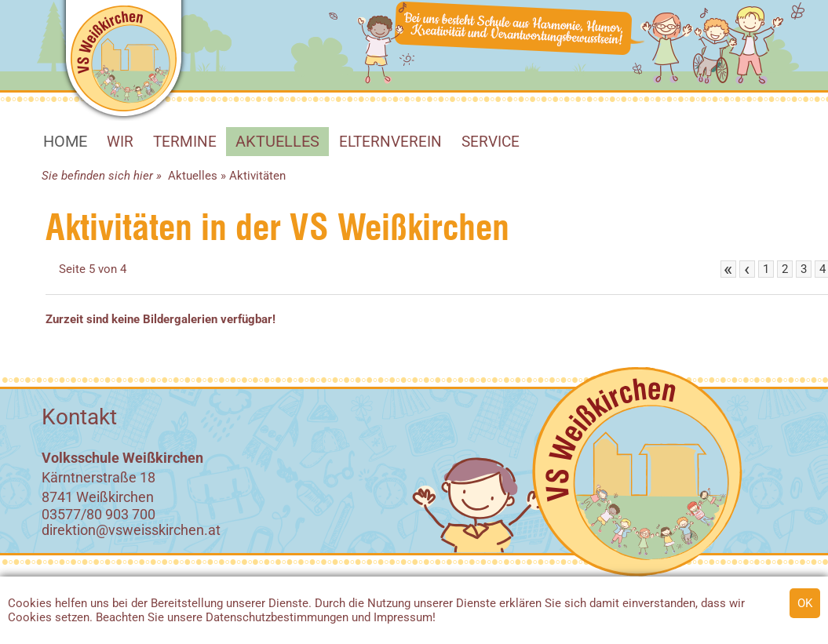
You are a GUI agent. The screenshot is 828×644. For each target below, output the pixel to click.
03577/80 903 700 (98, 514)
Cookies (30, 603)
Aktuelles (277, 141)
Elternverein (390, 142)
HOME (65, 141)
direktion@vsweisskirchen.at (131, 530)
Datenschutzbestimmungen (277, 617)
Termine (185, 142)
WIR (120, 142)
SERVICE (491, 142)
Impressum (403, 617)
